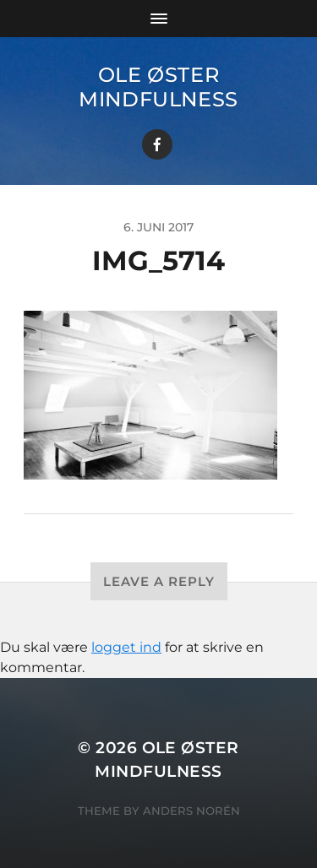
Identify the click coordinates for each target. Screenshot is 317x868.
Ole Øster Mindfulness (158, 87)
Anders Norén (191, 811)
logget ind (126, 647)
